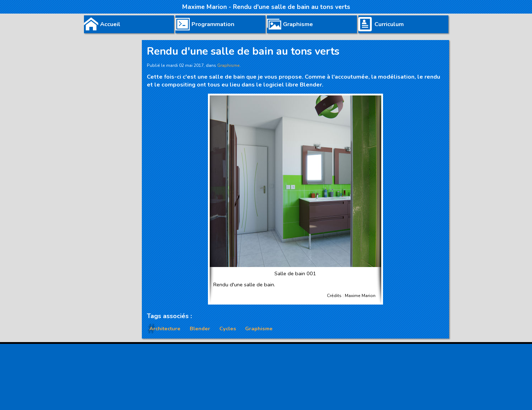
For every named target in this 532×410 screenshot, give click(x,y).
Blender (200, 329)
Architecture (165, 329)
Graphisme (259, 329)
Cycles (228, 329)
